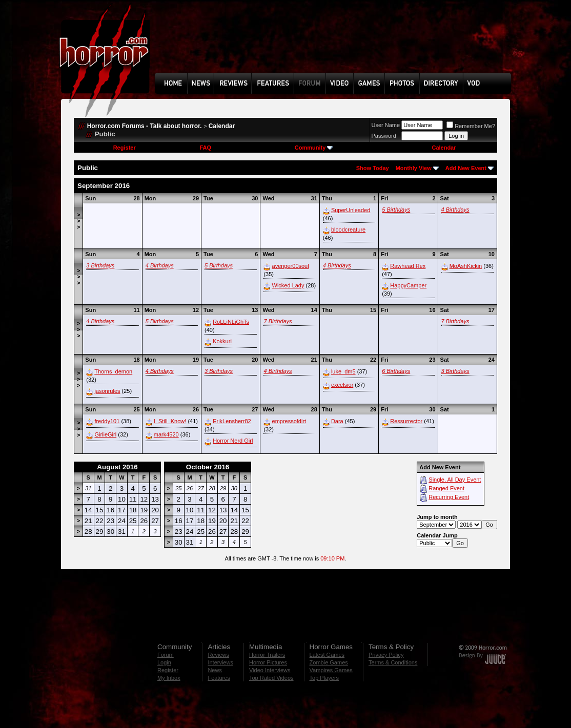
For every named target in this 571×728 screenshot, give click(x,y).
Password (384, 136)
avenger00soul (291, 266)
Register (125, 148)
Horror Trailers (267, 655)
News (215, 670)
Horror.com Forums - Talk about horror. (145, 126)
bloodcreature (348, 230)
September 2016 (104, 186)
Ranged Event (446, 488)
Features (219, 678)
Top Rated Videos (271, 678)
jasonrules (107, 391)
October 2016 (208, 467)
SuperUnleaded (351, 210)
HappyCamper (408, 285)
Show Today (373, 168)
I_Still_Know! (170, 421)
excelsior (342, 385)
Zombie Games (329, 662)
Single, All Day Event (455, 480)
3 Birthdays (100, 265)
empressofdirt (289, 421)
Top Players (324, 678)
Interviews (220, 662)
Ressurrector (406, 421)
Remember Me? (471, 126)
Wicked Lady (288, 285)
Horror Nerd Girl (233, 441)
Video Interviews (270, 670)
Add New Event (466, 168)
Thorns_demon (113, 371)
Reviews (218, 655)
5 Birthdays (396, 210)
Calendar (222, 126)
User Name (386, 125)
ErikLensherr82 (232, 421)
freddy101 (107, 421)
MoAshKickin (466, 266)
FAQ (205, 148)
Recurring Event (449, 497)
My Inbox (169, 678)
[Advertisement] (336, 44)
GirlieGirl (105, 434)
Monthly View (414, 168)
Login (164, 662)
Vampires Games (331, 670)
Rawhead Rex (408, 266)
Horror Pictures (268, 662)
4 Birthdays (455, 210)
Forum (166, 655)
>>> (78, 221)
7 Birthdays (278, 321)
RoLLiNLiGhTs (231, 322)
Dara (337, 421)
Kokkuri (222, 341)
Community (314, 148)
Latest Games (327, 655)
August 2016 (117, 467)
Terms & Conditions (393, 662)
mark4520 (166, 434)
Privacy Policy (386, 655)
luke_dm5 (343, 371)
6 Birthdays (396, 371)
